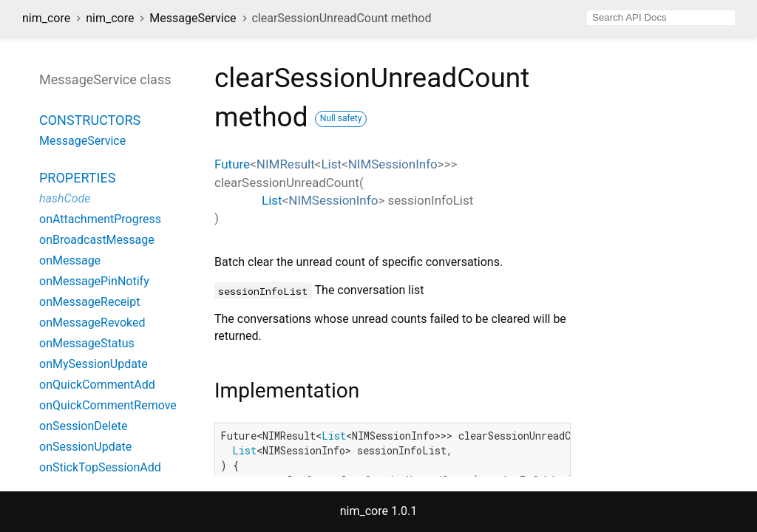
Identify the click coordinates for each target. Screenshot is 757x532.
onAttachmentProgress (100, 219)
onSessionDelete (83, 426)
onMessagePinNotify (94, 281)
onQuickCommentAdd (97, 385)
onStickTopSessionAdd (100, 467)
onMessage (70, 260)
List (331, 164)
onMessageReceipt (89, 302)
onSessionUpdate (85, 447)
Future (232, 164)
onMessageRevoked (92, 323)
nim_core (46, 18)
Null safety (341, 118)
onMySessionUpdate (94, 364)
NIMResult (286, 164)
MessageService (193, 18)
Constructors (90, 120)
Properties (77, 178)
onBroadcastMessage (97, 240)
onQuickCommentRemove (108, 405)
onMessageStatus (87, 343)
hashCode (65, 198)
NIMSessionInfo (393, 164)
